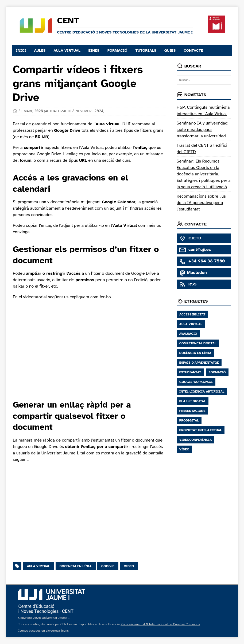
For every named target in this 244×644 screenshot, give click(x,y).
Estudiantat (190, 372)
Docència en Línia (195, 353)
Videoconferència (195, 440)
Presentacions (192, 411)
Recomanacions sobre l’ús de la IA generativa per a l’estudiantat (201, 203)
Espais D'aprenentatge (199, 363)
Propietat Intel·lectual (201, 430)
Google (108, 566)
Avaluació (188, 334)
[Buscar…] (204, 80)
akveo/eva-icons (57, 631)
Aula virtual (38, 566)
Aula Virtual (191, 324)
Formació (217, 372)
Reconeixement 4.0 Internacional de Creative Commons (160, 624)
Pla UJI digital (193, 401)
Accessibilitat (192, 314)
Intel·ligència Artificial (202, 391)
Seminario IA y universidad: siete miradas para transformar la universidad (203, 130)
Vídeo (129, 566)
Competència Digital (198, 343)
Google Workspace (196, 382)
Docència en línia (76, 566)
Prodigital (189, 420)
